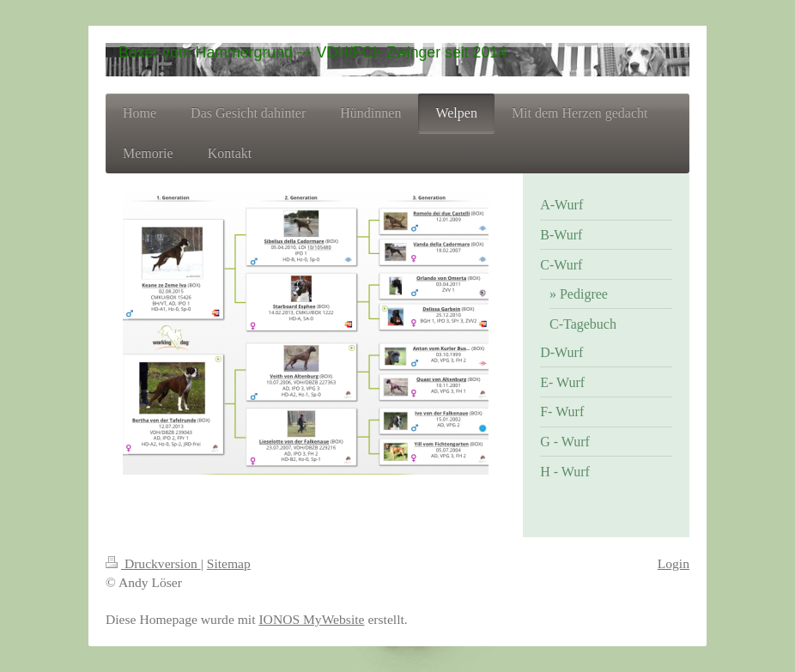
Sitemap (229, 563)
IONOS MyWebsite (311, 619)
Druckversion (153, 563)
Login (674, 563)
